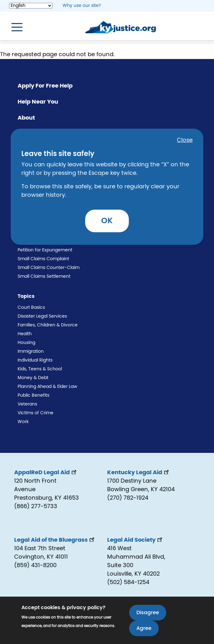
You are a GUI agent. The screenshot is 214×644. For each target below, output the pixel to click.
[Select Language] (31, 6)
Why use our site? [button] (82, 6)
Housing (26, 343)
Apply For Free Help (45, 86)
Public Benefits (33, 395)
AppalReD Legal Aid (46, 473)
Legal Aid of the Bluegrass (55, 540)
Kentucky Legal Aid (139, 473)
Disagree (148, 613)
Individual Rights (35, 360)
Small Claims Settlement (44, 276)
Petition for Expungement (45, 250)
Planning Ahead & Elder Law (47, 387)
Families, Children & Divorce (48, 325)
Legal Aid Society (135, 540)
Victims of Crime (36, 413)
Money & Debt (33, 378)
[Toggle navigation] (14, 27)
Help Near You (38, 102)
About (26, 118)
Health (25, 334)
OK (107, 221)
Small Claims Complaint (43, 259)
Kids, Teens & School (40, 369)
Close (185, 140)
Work (23, 422)
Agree (144, 629)
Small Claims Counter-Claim (49, 268)
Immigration (31, 352)
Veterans (27, 404)
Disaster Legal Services (42, 316)
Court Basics (31, 308)
